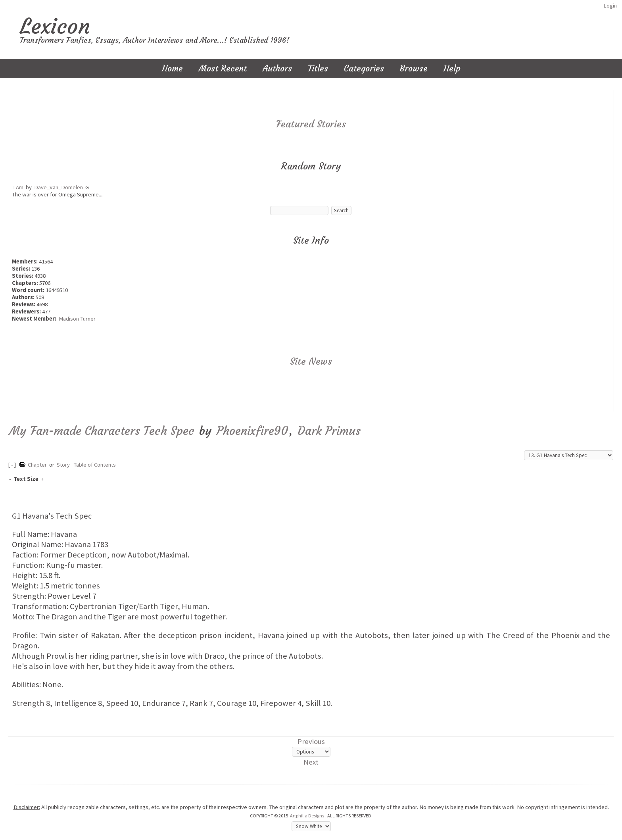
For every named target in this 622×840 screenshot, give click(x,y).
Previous (311, 741)
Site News (311, 361)
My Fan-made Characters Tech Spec (102, 431)
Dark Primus (329, 431)
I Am (18, 187)
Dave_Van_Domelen (59, 187)
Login (610, 6)
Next (311, 762)
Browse (414, 68)
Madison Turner (77, 319)
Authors (277, 68)
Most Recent (223, 68)
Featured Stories (311, 124)
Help (452, 68)
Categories (364, 68)
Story (63, 465)
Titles (318, 68)
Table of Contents (95, 465)
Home (172, 68)
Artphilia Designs (307, 816)
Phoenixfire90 (252, 431)
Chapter (37, 465)
